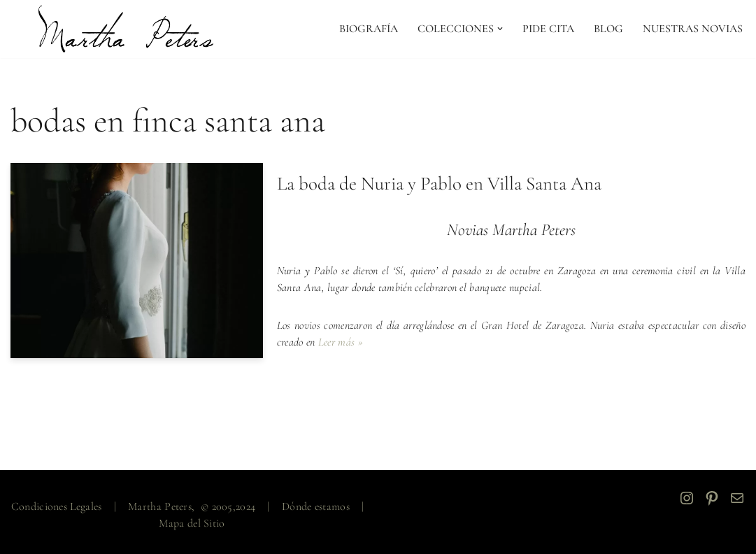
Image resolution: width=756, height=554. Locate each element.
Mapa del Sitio (192, 523)
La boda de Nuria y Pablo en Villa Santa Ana (439, 184)
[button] (500, 29)
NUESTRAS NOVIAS (693, 29)
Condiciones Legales (57, 506)
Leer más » (341, 342)
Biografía (369, 29)
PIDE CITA (548, 29)
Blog (608, 29)
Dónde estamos (316, 506)
